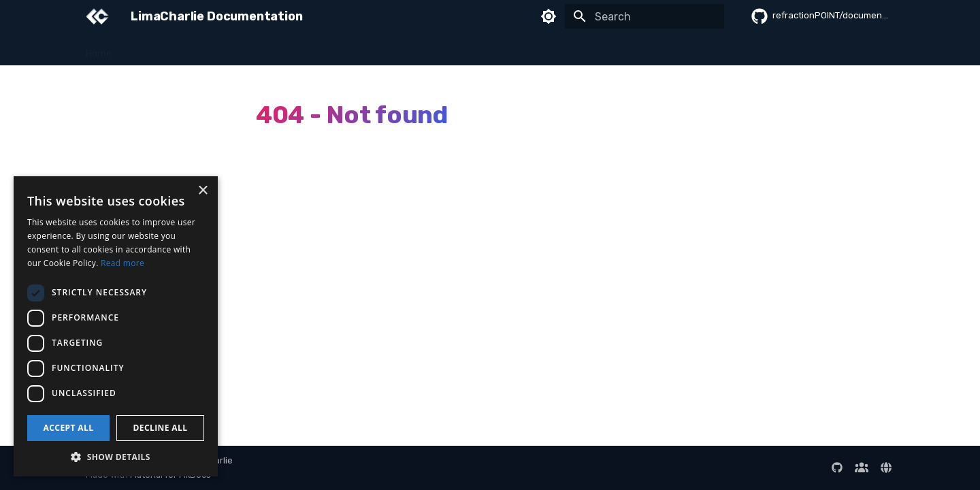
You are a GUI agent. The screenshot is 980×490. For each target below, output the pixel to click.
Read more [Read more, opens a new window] (122, 263)
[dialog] (116, 326)
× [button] (202, 191)
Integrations (492, 49)
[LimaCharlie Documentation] (97, 16)
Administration (656, 49)
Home (99, 49)
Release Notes (866, 49)
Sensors (234, 49)
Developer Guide (571, 49)
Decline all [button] (161, 428)
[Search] (644, 16)
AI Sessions (794, 49)
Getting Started (164, 49)
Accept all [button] (69, 428)
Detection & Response (317, 49)
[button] (116, 456)
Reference (729, 49)
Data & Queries (416, 49)
